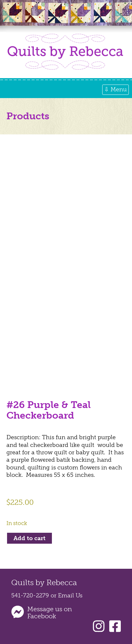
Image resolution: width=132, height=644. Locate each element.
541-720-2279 (30, 595)
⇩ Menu (116, 89)
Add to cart (29, 538)
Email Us (70, 595)
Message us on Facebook (50, 612)
